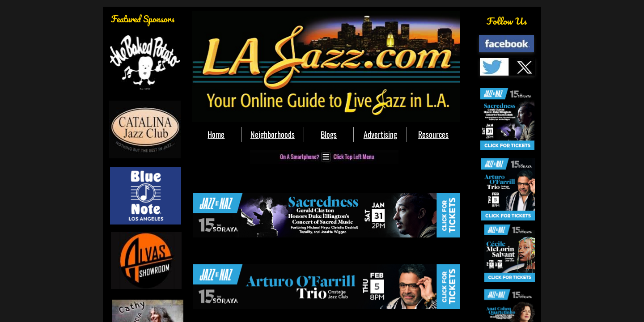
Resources (433, 134)
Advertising (380, 134)
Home (216, 134)
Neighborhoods (273, 134)
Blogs (329, 134)
